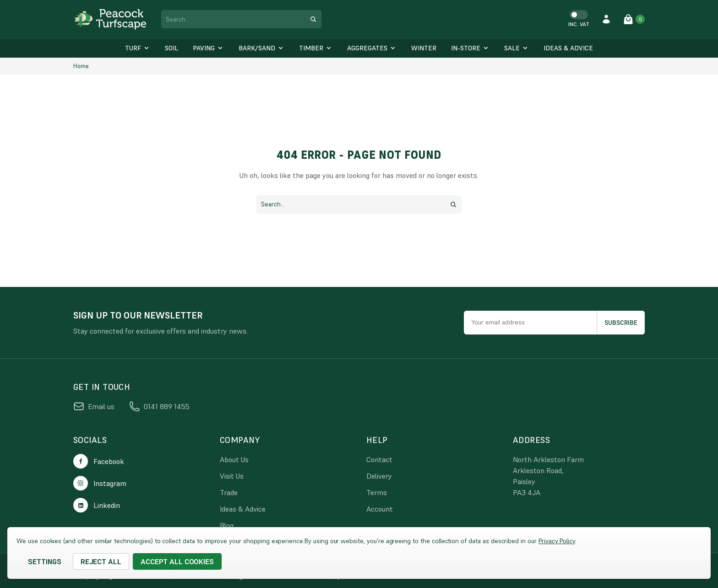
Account (380, 509)
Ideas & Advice (243, 509)
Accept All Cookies (177, 561)
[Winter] (424, 48)
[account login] (606, 19)
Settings (45, 561)
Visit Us (232, 476)
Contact (379, 459)
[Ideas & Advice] (568, 48)
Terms (377, 492)
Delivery (379, 476)
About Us (234, 459)
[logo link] (110, 19)
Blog (227, 525)
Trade (229, 492)
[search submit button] (313, 19)
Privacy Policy (557, 541)
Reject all (101, 561)
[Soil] (171, 48)
